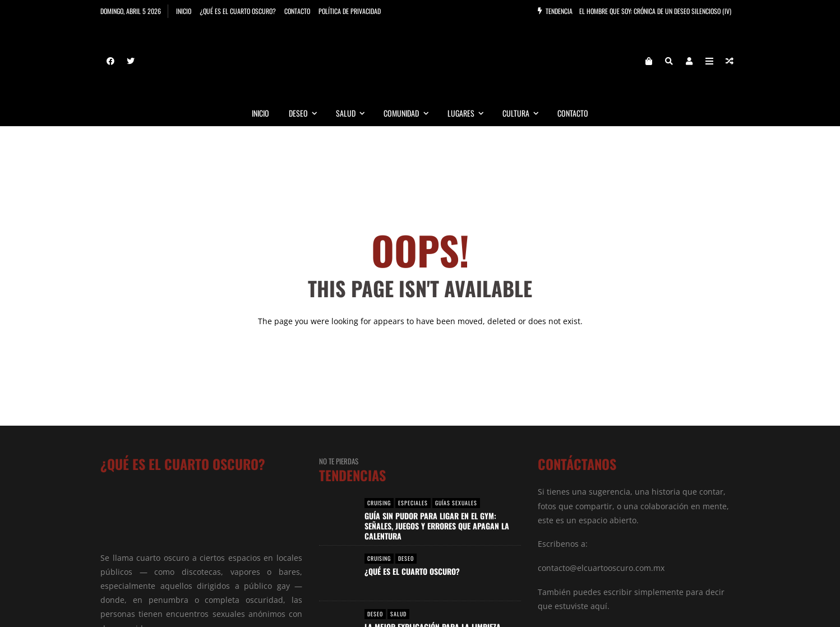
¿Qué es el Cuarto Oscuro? (412, 572)
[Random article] (730, 62)
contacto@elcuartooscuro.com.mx (601, 568)
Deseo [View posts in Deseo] (406, 559)
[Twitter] (131, 62)
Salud (355, 114)
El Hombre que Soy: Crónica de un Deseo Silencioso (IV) (655, 11)
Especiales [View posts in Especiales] (413, 503)
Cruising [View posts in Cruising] (379, 503)
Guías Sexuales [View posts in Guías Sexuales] (456, 503)
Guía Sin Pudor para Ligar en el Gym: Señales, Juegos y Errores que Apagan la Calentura (437, 526)
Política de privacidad (350, 11)
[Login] (689, 62)
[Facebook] (110, 62)
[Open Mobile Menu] (709, 62)
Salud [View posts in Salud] (398, 615)
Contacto (297, 11)
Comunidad (410, 114)
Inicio (184, 11)
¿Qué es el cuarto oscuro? (238, 11)
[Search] (669, 62)
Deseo (308, 114)
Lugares (470, 114)
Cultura (525, 114)
